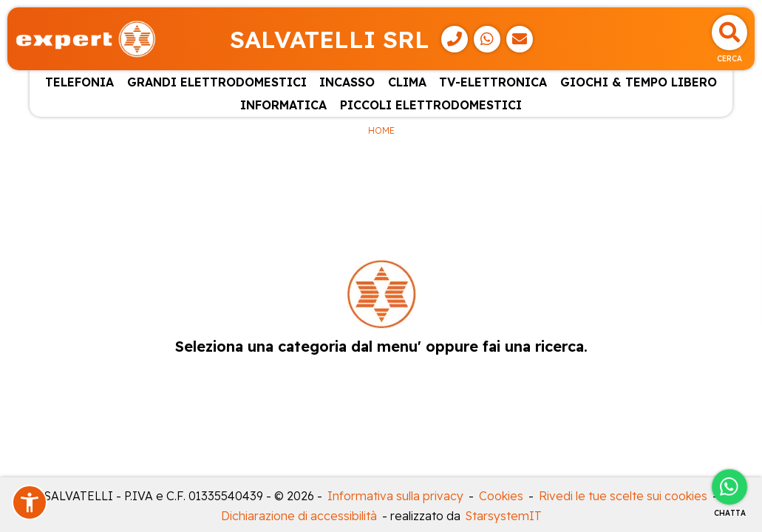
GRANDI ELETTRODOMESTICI (217, 82)
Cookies (501, 496)
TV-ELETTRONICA (493, 82)
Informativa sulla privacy (395, 496)
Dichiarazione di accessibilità (299, 516)
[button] (30, 502)
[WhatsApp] (487, 39)
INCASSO (347, 82)
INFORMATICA (283, 105)
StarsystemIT (504, 516)
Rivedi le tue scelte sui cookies (623, 496)
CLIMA (407, 82)
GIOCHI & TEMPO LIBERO (639, 82)
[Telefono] (455, 39)
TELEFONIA (79, 82)
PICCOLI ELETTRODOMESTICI (431, 105)
